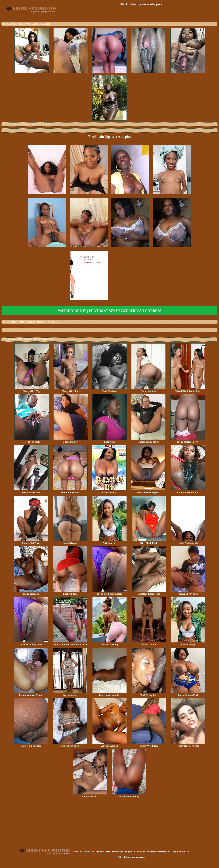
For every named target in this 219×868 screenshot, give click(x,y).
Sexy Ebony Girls (70, 745)
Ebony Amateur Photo (31, 694)
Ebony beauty (109, 491)
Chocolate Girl (71, 441)
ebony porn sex (31, 593)
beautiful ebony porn (31, 643)
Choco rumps (188, 643)
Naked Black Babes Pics (188, 390)
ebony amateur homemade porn (70, 643)
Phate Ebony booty (129, 795)
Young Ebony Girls (188, 593)
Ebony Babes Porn (70, 491)
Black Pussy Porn (149, 694)
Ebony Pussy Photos (188, 491)
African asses (109, 542)
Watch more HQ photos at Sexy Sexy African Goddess (109, 311)
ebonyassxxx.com (31, 491)
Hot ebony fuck (32, 441)
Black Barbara (109, 390)
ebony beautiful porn (148, 491)
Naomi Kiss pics (70, 542)
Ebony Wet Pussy (149, 745)
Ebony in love (70, 593)
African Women (109, 745)
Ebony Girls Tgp (32, 390)
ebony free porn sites (188, 745)
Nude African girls (188, 542)
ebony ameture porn (188, 441)
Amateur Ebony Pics (149, 593)
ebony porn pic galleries (109, 593)
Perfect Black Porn (31, 745)
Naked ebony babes (148, 441)
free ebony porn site (109, 694)
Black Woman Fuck (188, 694)
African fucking (109, 643)
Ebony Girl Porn (31, 542)
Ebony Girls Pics (71, 390)
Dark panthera (148, 390)
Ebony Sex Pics (90, 795)
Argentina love (70, 694)
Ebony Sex (109, 441)
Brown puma (149, 643)
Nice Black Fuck (149, 542)
